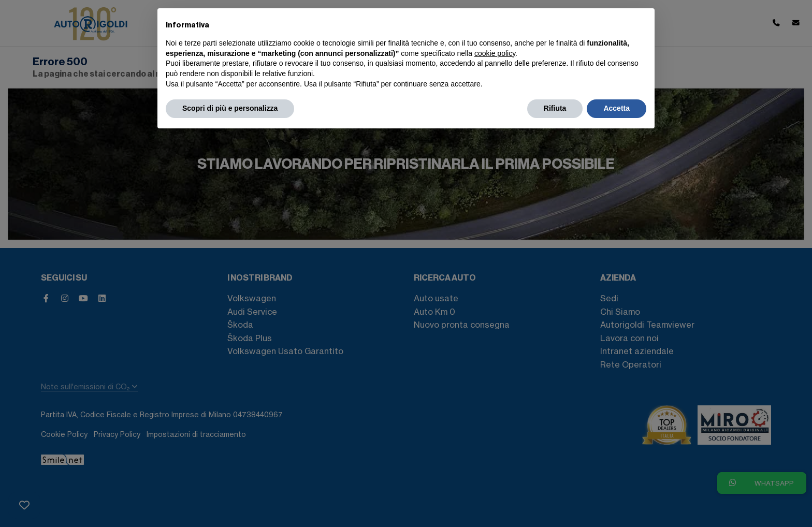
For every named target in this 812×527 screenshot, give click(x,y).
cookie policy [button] (495, 53)
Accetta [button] (617, 108)
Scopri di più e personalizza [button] (230, 108)
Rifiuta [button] (555, 108)
